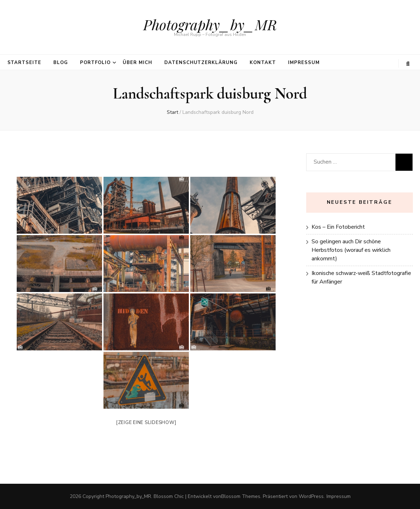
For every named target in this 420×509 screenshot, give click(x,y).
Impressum (304, 63)
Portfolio (95, 63)
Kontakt (263, 63)
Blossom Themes (241, 496)
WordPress (311, 496)
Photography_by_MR (210, 24)
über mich (137, 63)
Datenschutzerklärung (201, 63)
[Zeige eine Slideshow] (146, 423)
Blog (61, 63)
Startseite (25, 63)
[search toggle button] (408, 64)
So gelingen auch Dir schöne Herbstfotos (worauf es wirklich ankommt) (351, 250)
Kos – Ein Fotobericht (338, 227)
